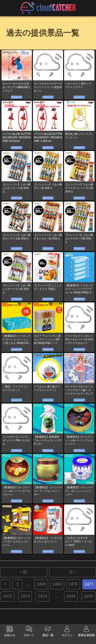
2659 (88, 596)
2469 (57, 584)
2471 (89, 584)
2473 (25, 596)
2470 (73, 584)
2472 (8, 596)
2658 (71, 596)
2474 (43, 596)
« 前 (23, 572)
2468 (41, 584)
